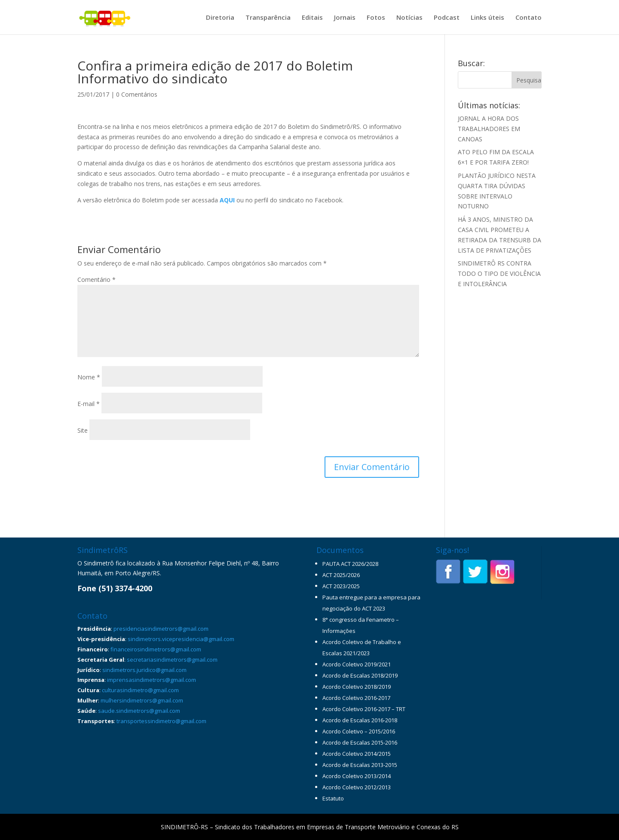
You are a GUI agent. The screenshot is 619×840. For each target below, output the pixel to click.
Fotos (376, 18)
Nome (89, 377)
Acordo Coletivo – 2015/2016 (359, 731)
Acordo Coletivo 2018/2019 (357, 687)
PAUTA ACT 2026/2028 (350, 564)
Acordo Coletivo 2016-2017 (356, 698)
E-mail (89, 404)
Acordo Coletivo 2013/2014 (357, 776)
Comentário (97, 279)
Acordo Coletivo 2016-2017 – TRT (364, 709)
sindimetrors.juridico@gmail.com (144, 670)
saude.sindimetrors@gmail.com (139, 711)
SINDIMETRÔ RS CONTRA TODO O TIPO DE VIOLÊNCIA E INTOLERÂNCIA (499, 273)
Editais (312, 18)
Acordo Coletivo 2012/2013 (357, 787)
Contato (529, 18)
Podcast (447, 18)
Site (83, 430)
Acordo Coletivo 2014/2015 (357, 754)
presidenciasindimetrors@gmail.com (161, 629)
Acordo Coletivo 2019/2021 (357, 664)
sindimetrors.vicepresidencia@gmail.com (181, 639)
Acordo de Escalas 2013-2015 (360, 765)
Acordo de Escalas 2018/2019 (360, 675)
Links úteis (487, 18)
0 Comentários (137, 94)
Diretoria (220, 18)
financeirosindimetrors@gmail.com (156, 649)
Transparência (268, 18)
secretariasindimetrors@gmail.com (172, 660)
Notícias (409, 18)
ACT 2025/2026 (341, 575)
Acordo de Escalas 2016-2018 (360, 720)
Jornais (345, 18)
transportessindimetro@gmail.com (161, 721)
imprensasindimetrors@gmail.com (152, 680)
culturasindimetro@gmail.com (140, 690)
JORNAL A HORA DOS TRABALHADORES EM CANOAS (489, 129)
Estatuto (333, 798)
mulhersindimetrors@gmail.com (142, 700)
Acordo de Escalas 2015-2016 (360, 742)
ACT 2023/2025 (341, 586)
